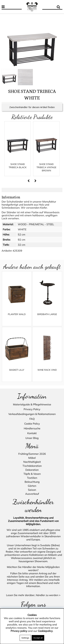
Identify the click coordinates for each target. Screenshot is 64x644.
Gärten (32, 486)
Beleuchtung (32, 482)
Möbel (32, 458)
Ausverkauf (32, 494)
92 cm (22, 243)
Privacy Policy (32, 409)
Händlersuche (32, 428)
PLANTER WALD (17, 317)
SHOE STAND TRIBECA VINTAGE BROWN (46, 171)
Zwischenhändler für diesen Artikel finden (32, 110)
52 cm (22, 238)
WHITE (22, 233)
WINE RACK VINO (47, 373)
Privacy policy (19, 631)
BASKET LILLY (17, 373)
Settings (25, 638)
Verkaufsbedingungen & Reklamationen (32, 414)
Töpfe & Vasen (32, 474)
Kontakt (32, 433)
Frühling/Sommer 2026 (32, 454)
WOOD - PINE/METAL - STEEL (36, 227)
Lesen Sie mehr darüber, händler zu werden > (33, 595)
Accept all (38, 638)
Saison (32, 490)
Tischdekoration (32, 466)
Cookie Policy (32, 424)
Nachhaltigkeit (32, 462)
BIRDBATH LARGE (47, 317)
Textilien (32, 478)
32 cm (22, 248)
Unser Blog (32, 438)
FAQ (32, 419)
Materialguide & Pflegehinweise (32, 404)
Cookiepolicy (45, 631)
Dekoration (32, 470)
